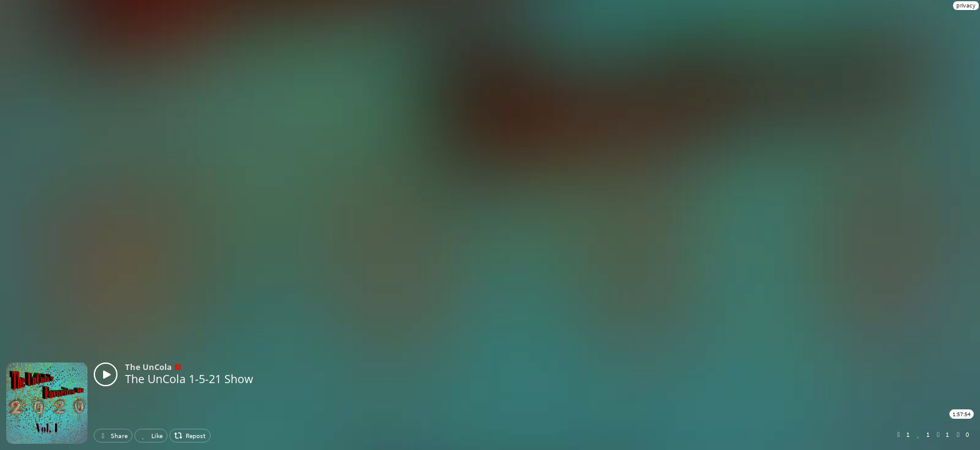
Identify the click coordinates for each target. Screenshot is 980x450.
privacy (966, 5)
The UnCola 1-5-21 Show (189, 379)
